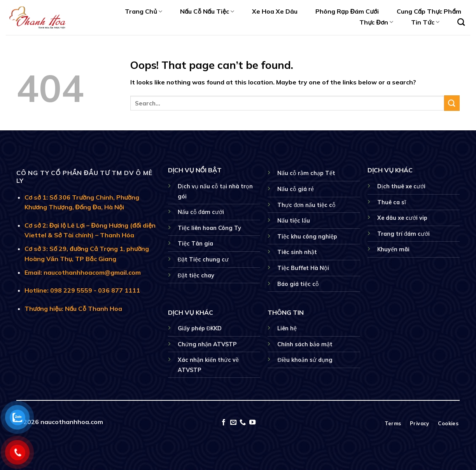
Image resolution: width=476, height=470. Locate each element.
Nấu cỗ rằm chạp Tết (306, 173)
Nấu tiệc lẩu (294, 221)
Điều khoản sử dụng (305, 360)
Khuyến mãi (393, 249)
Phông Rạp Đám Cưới (347, 11)
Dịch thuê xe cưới (401, 186)
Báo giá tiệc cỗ (298, 284)
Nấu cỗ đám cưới (201, 212)
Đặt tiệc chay (196, 275)
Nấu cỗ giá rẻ (296, 189)
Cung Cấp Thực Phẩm (429, 11)
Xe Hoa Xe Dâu (275, 11)
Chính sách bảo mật (305, 344)
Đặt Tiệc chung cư (203, 260)
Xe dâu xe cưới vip (402, 218)
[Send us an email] (233, 423)
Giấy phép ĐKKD (200, 328)
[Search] (461, 22)
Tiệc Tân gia (195, 244)
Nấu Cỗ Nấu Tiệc (207, 11)
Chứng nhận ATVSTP (207, 344)
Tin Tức (425, 22)
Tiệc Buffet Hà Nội (303, 268)
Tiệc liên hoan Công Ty (209, 228)
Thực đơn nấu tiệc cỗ (306, 205)
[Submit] (452, 103)
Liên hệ (287, 328)
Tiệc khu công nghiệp (307, 237)
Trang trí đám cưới (403, 234)
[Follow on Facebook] (224, 423)
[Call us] (243, 423)
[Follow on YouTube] (252, 423)
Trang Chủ (143, 11)
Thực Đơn (376, 22)
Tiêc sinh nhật (297, 252)
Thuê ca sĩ (392, 202)
